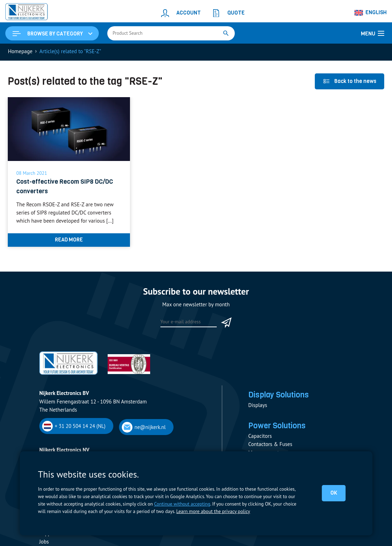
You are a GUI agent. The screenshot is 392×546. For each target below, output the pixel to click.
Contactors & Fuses (270, 446)
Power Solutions (278, 427)
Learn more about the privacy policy (213, 511)
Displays (258, 406)
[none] (371, 13)
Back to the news (350, 82)
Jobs (44, 543)
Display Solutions (279, 396)
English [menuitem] (376, 12)
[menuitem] (371, 13)
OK (334, 493)
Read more (69, 241)
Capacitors (260, 438)
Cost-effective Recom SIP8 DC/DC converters (65, 187)
